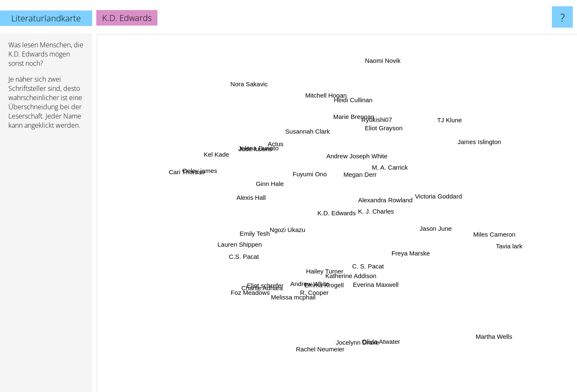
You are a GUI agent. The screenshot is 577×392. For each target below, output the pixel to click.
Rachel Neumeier (312, 349)
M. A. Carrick (390, 166)
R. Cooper (314, 291)
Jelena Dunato (262, 146)
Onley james (203, 178)
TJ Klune (464, 107)
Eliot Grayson (395, 130)
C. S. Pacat (373, 284)
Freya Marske (421, 263)
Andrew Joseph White (355, 155)
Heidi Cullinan (359, 99)
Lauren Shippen (241, 239)
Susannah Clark (310, 137)
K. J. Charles (385, 203)
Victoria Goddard (448, 191)
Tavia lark (516, 241)
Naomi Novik (379, 48)
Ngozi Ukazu (295, 227)
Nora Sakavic (243, 75)
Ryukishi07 (371, 133)
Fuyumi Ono (311, 177)
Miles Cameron (480, 239)
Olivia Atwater (375, 344)
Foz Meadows (246, 288)
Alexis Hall (231, 200)
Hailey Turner (330, 269)
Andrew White (307, 280)
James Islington (468, 149)
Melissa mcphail (294, 297)
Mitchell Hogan (318, 98)
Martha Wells (509, 346)
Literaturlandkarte (46, 18)
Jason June (431, 228)
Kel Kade (222, 161)
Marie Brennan (344, 124)
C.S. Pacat (231, 272)
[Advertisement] (46, 264)
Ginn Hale (267, 177)
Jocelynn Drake (359, 320)
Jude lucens (257, 157)
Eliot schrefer (278, 277)
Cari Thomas (190, 169)
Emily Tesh (254, 229)
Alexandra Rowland (378, 185)
